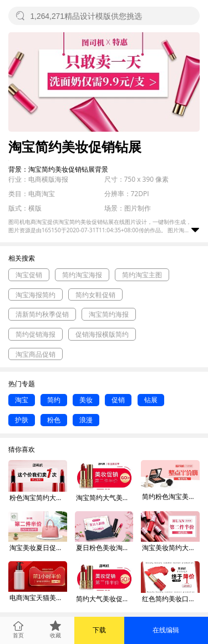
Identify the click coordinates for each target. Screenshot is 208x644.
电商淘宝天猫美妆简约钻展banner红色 (38, 598)
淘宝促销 (29, 275)
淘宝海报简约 (35, 295)
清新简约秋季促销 (42, 314)
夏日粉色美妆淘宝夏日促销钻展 (105, 548)
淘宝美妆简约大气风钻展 (171, 548)
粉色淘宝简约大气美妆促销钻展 (38, 498)
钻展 (151, 400)
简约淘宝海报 (82, 275)
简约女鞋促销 (95, 295)
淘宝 (22, 400)
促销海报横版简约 (102, 334)
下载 (99, 630)
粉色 (54, 420)
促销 (118, 400)
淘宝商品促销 (35, 354)
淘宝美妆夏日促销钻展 (38, 548)
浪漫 (86, 420)
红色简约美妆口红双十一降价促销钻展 (171, 599)
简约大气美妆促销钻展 (105, 599)
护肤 (22, 420)
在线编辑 (166, 630)
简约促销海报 (35, 334)
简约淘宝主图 (142, 275)
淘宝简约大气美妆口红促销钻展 (105, 498)
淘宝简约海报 (109, 314)
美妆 (86, 400)
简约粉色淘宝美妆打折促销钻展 (171, 496)
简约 (54, 400)
